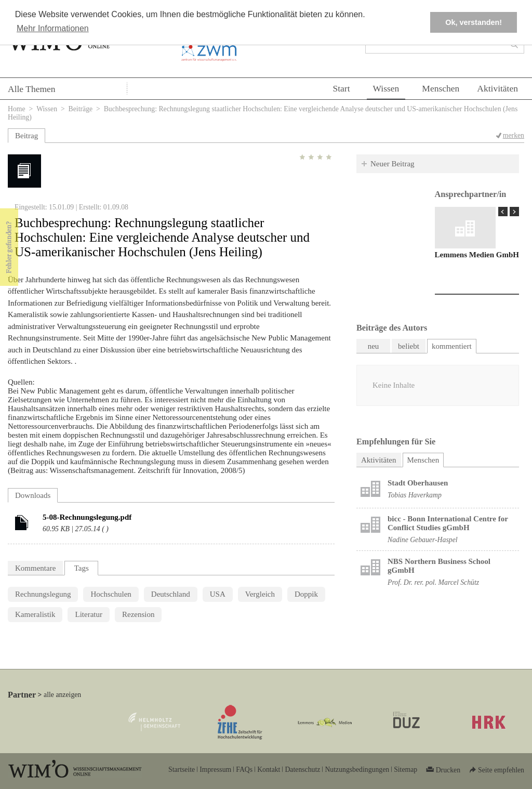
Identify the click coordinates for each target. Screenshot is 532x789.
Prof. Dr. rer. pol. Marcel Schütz (433, 582)
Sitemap (405, 770)
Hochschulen (111, 594)
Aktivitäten (497, 88)
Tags (82, 568)
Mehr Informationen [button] (53, 28)
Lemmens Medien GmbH (477, 255)
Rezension (138, 614)
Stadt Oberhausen (418, 483)
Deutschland (171, 594)
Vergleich (260, 594)
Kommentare (35, 568)
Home (17, 109)
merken (514, 135)
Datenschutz (302, 770)
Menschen (441, 88)
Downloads (33, 495)
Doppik (306, 594)
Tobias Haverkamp (415, 495)
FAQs (244, 770)
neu (374, 346)
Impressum (215, 770)
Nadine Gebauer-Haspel (423, 540)
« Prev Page (503, 212)
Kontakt (269, 770)
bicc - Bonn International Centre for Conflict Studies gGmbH (448, 523)
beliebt (409, 346)
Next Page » (514, 212)
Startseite (182, 770)
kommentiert (452, 346)
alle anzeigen (62, 695)
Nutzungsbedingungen (357, 770)
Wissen (386, 88)
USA (218, 594)
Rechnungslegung (43, 594)
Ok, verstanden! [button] (474, 22)
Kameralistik (35, 614)
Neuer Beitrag (393, 164)
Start (341, 88)
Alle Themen (32, 89)
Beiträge (81, 109)
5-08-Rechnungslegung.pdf (87, 517)
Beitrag (26, 136)
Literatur (88, 614)
